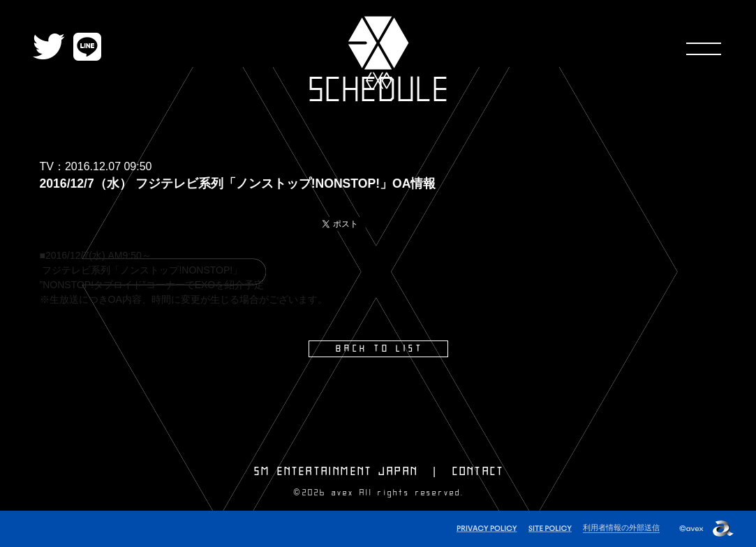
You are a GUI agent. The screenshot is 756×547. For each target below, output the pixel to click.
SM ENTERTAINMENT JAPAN (336, 472)
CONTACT (478, 472)
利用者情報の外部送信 (621, 527)
